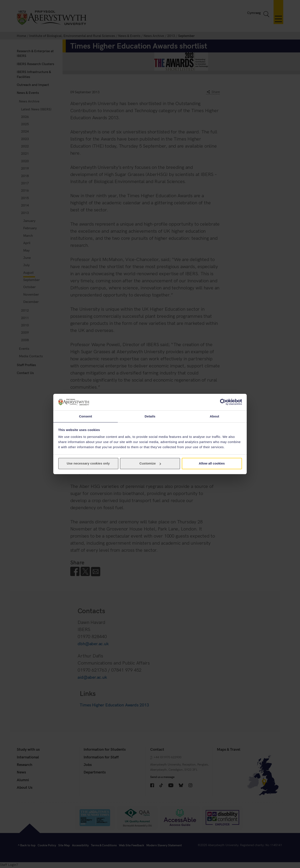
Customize (150, 464)
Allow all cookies (212, 464)
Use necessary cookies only (88, 464)
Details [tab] (150, 416)
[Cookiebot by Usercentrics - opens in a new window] (223, 402)
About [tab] (214, 416)
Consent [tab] (86, 416)
